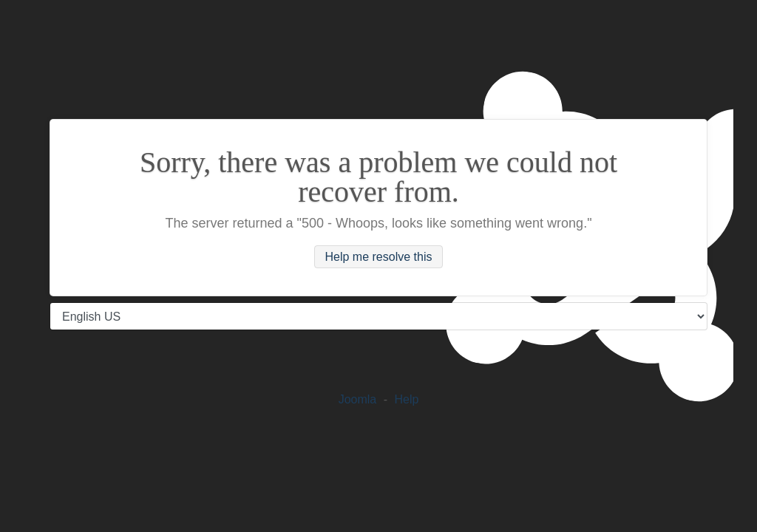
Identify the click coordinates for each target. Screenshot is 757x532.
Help (406, 399)
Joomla (358, 399)
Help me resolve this (379, 257)
